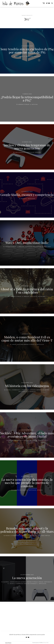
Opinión (38, 152)
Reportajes (40, 390)
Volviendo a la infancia (27, 392)
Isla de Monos (8, 643)
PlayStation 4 (43, 440)
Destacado (30, 56)
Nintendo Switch (44, 536)
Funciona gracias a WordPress (38, 643)
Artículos (31, 152)
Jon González (20, 152)
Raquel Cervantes (15, 440)
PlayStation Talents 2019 (42, 247)
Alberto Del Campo (20, 490)
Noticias (37, 56)
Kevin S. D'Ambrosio (13, 390)
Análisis (21, 247)
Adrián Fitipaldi (24, 104)
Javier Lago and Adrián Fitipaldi (23, 344)
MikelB (23, 199)
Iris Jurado (20, 56)
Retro (47, 390)
